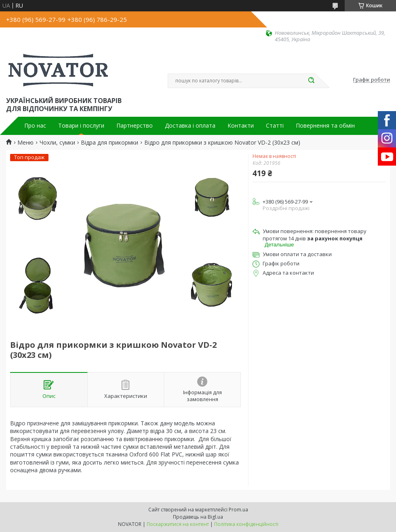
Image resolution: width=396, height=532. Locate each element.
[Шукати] (311, 81)
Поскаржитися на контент (178, 524)
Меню (25, 143)
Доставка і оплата (190, 126)
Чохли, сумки (57, 143)
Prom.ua (238, 510)
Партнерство (135, 126)
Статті (275, 126)
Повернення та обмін (325, 126)
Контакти (241, 126)
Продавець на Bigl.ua (198, 517)
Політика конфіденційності (246, 524)
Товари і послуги (81, 126)
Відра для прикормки (110, 143)
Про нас (35, 126)
